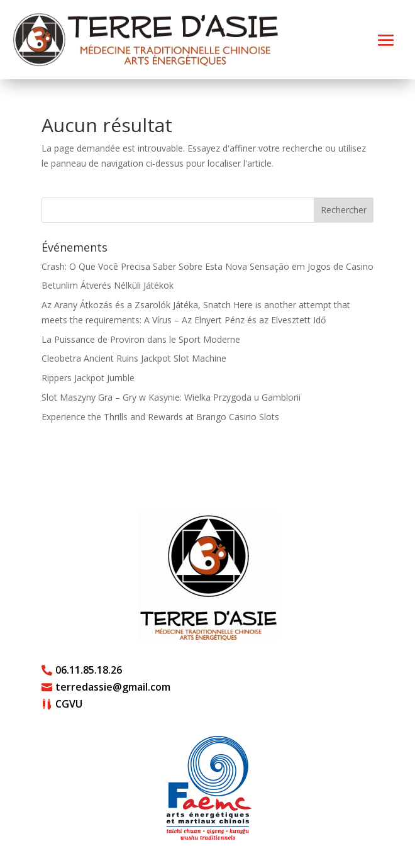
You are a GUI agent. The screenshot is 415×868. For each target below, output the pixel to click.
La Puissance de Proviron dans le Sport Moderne (141, 339)
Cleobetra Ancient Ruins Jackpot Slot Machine (134, 358)
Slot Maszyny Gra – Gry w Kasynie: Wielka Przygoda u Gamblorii (171, 397)
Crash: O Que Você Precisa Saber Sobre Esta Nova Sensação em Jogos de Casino (207, 266)
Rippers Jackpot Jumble (88, 378)
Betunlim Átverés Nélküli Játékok (108, 285)
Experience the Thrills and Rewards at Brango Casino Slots (160, 417)
